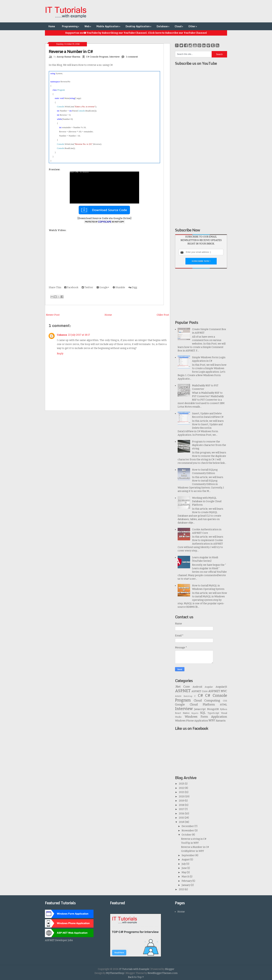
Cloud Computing (207, 700)
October (187, 835)
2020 (182, 797)
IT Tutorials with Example (134, 969)
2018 (182, 805)
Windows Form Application (206, 717)
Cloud (179, 26)
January (186, 885)
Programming (71, 26)
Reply (60, 354)
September (188, 855)
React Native (182, 713)
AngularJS (221, 687)
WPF (212, 720)
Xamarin (221, 721)
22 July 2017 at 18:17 (79, 335)
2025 (182, 784)
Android (197, 687)
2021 (182, 792)
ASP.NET (183, 691)
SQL (203, 713)
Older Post (163, 315)
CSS (225, 701)
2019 (182, 801)
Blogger (170, 969)
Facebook (71, 287)
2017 (182, 809)
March (186, 877)
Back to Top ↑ (136, 977)
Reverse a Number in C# (71, 51)
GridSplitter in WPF (193, 851)
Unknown (62, 335)
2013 (182, 889)
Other (193, 26)
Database (163, 26)
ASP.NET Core (200, 691)
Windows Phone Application (192, 721)
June (184, 868)
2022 (182, 788)
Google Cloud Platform (195, 704)
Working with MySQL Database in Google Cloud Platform (207, 501)
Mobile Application (109, 26)
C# (200, 695)
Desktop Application (139, 26)
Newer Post (53, 315)
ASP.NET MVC (218, 691)
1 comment (132, 57)
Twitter (87, 287)
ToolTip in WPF (190, 843)
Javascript (200, 709)
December (188, 826)
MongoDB (213, 709)
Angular (209, 687)
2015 (182, 818)
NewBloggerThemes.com (163, 973)
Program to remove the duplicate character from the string (209, 445)
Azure (178, 696)
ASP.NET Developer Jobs (59, 940)
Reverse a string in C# (194, 839)
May (184, 872)
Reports (195, 713)
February (187, 881)
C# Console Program (97, 57)
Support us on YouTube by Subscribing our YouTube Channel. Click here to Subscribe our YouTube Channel (136, 33)
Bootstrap (188, 696)
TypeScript (213, 713)
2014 (182, 822)
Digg (133, 287)
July (184, 864)
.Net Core (182, 687)
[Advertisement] (164, 11)
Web (88, 26)
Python (224, 709)
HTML (224, 705)
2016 (182, 814)
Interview (114, 57)
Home (52, 26)
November (188, 831)
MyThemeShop (115, 973)
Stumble (119, 287)
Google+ (103, 287)
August (186, 860)
